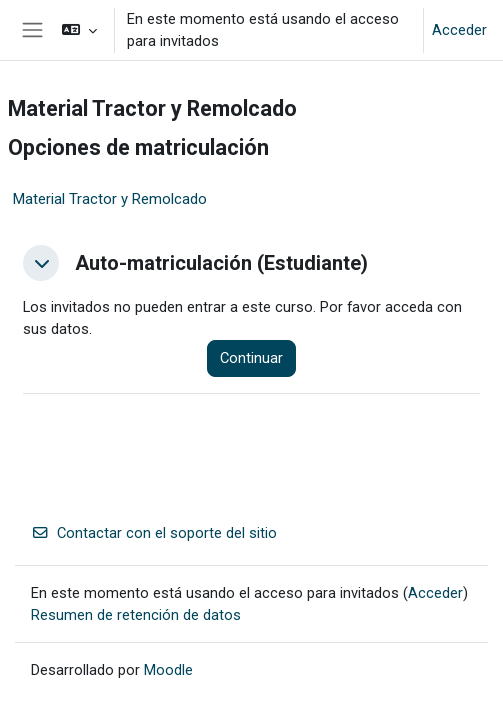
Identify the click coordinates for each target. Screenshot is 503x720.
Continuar (251, 358)
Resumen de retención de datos (136, 615)
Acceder (459, 30)
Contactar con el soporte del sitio (154, 533)
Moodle (168, 670)
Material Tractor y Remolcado (110, 199)
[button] (79, 30)
